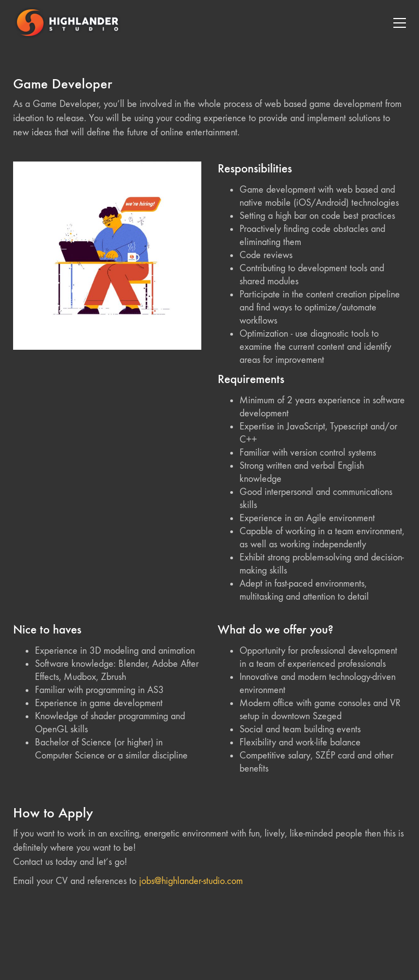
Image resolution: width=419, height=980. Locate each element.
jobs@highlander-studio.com (191, 881)
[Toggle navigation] (400, 23)
